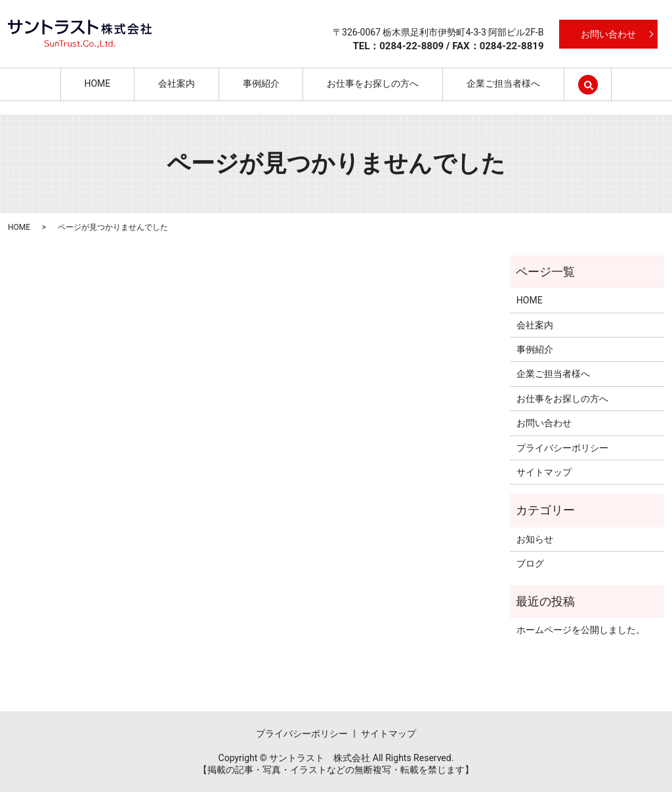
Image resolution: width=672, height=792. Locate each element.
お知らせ (535, 539)
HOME (97, 83)
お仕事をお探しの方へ (373, 83)
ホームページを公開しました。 (581, 630)
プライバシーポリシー (562, 448)
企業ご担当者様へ (503, 83)
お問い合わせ (608, 34)
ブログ (530, 563)
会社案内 (177, 83)
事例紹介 (261, 83)
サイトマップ (544, 472)
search (600, 83)
